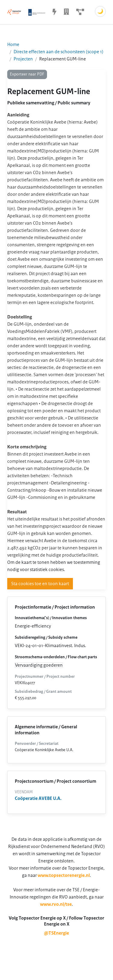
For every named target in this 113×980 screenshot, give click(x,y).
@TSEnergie (56, 933)
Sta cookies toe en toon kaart (40, 584)
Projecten (23, 59)
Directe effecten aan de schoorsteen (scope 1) (58, 52)
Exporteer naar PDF (27, 74)
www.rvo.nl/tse (56, 904)
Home (13, 45)
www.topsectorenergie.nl (64, 875)
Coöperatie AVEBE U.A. (38, 798)
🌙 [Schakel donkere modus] (100, 11)
